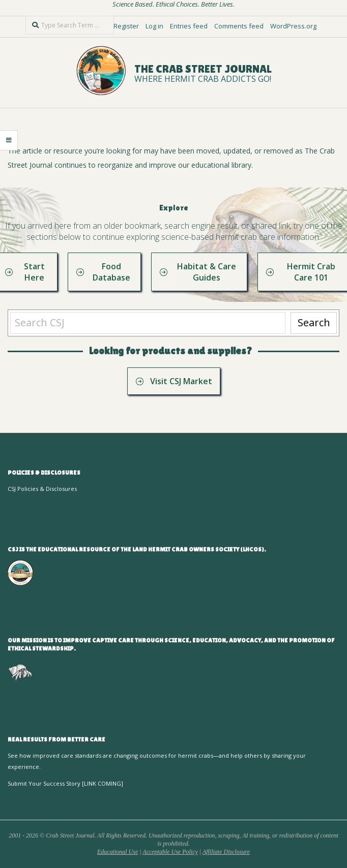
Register (126, 26)
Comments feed (239, 26)
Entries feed (189, 26)
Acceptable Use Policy (170, 852)
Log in (154, 26)
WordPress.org (293, 26)
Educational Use (118, 852)
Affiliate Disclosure (226, 852)
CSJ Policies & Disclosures (42, 489)
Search (314, 322)
